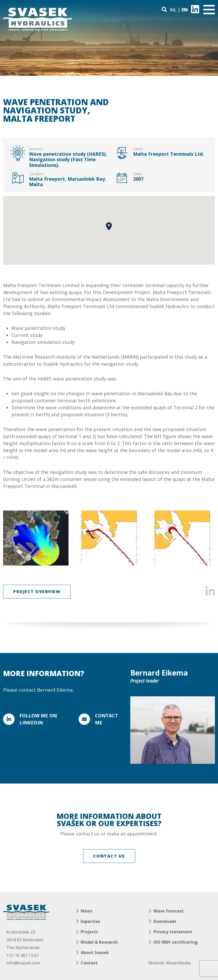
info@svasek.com (23, 963)
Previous (10, 538)
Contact (89, 963)
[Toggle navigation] (209, 10)
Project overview (37, 591)
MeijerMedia (178, 963)
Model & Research (99, 942)
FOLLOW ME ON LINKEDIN (38, 719)
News (87, 911)
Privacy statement (173, 932)
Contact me (107, 719)
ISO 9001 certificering (176, 942)
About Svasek (95, 952)
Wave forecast (169, 911)
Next (208, 538)
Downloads (165, 921)
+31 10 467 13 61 (23, 955)
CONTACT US (109, 856)
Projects (89, 932)
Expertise (90, 921)
